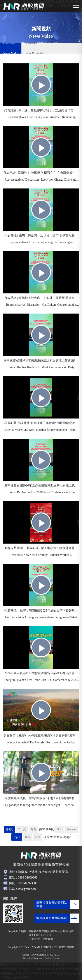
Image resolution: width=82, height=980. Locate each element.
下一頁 (22, 829)
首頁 (24, 43)
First (59, 829)
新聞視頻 (42, 43)
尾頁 (33, 829)
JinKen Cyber (52, 958)
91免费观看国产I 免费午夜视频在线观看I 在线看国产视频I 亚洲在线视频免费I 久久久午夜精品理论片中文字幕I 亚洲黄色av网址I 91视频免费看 (41, 973)
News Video (54, 43)
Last (38, 837)
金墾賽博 (48, 939)
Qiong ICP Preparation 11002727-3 (41, 955)
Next (27, 837)
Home (30, 43)
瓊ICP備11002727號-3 (41, 935)
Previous (71, 829)
